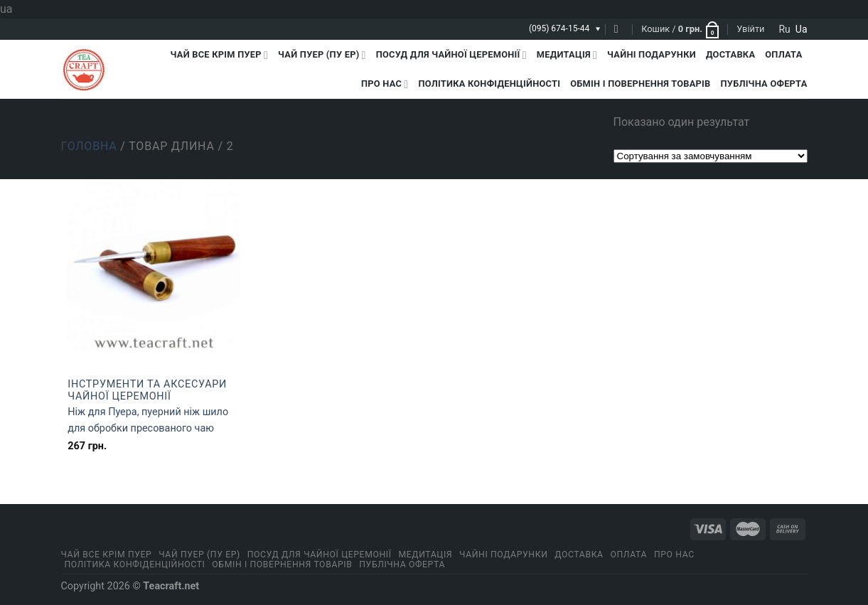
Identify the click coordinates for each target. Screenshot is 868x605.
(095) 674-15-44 (559, 28)
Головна (89, 146)
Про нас (385, 84)
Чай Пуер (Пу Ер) (322, 55)
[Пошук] (620, 29)
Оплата (783, 54)
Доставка (730, 54)
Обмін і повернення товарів (640, 84)
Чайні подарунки (652, 54)
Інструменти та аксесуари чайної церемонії (147, 390)
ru (784, 29)
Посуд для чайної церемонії (451, 55)
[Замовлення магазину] (711, 156)
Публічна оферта (764, 84)
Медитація (567, 55)
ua (802, 29)
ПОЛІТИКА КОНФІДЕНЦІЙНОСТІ (489, 84)
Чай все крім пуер (220, 55)
